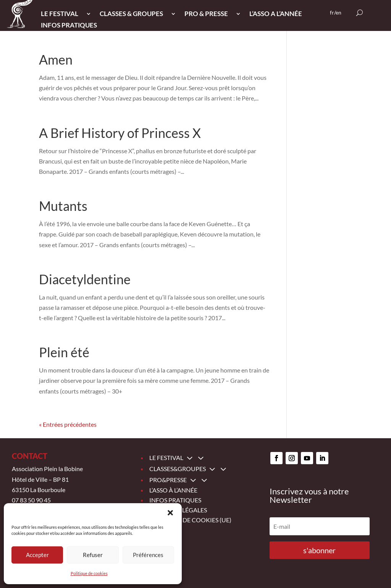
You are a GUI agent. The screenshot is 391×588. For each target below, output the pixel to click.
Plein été (64, 352)
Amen (56, 59)
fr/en (336, 13)
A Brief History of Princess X (120, 133)
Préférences (148, 555)
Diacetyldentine (85, 279)
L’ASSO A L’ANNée (276, 14)
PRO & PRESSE (206, 14)
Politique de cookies (89, 573)
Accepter (37, 555)
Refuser (93, 555)
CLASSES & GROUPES (131, 14)
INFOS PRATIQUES (69, 26)
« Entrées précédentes (68, 424)
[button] (170, 513)
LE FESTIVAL (60, 14)
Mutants (63, 206)
